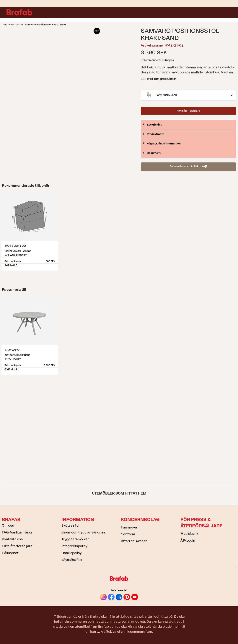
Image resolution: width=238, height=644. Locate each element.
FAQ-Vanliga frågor (17, 532)
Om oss (8, 526)
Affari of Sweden (134, 541)
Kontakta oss (12, 539)
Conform (128, 534)
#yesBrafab (72, 560)
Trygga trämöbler (75, 539)
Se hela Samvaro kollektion (188, 166)
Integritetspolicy (74, 546)
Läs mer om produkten (158, 79)
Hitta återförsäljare (188, 111)
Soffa (20, 25)
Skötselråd (70, 526)
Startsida (9, 25)
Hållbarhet (10, 553)
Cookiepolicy (71, 553)
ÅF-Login (188, 541)
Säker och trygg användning (84, 532)
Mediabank (189, 534)
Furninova (129, 527)
